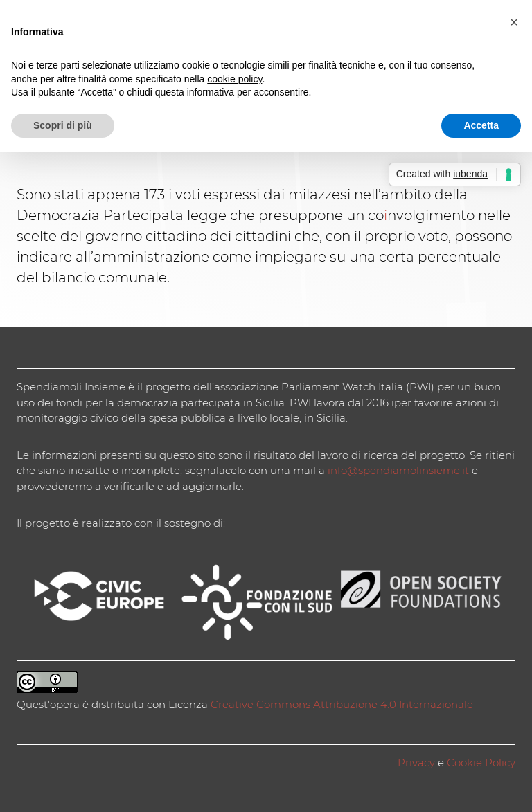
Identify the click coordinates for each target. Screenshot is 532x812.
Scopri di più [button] (63, 125)
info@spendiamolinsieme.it (398, 470)
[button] (514, 22)
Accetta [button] (481, 125)
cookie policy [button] (234, 79)
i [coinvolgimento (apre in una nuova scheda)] (385, 215)
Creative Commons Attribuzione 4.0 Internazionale (342, 704)
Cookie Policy (481, 763)
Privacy (416, 763)
